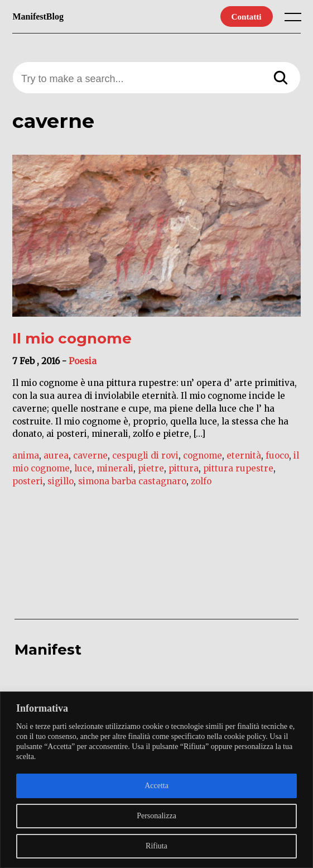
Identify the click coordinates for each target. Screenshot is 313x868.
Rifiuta (156, 846)
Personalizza (156, 816)
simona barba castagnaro (132, 481)
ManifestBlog (38, 16)
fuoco (277, 456)
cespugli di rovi (145, 456)
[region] (156, 780)
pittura (184, 468)
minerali (115, 468)
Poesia (83, 361)
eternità (244, 456)
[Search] (281, 79)
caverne (90, 456)
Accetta (156, 786)
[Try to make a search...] (156, 79)
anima (26, 456)
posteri (28, 481)
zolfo (201, 481)
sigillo (61, 481)
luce (83, 468)
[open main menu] (295, 20)
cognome (203, 456)
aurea (56, 456)
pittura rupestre (238, 468)
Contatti (247, 16)
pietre (151, 468)
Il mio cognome (72, 338)
